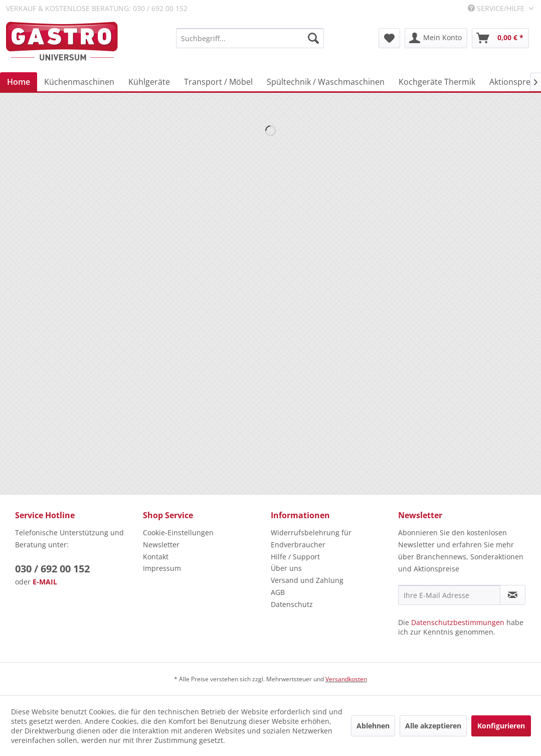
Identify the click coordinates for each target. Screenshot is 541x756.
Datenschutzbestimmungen (458, 622)
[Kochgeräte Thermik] (437, 82)
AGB (278, 592)
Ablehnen (373, 726)
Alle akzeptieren (433, 726)
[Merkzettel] (389, 38)
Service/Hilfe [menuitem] (497, 8)
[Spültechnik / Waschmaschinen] (326, 82)
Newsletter (161, 545)
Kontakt (156, 557)
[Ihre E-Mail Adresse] (449, 595)
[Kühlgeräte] (149, 82)
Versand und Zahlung (307, 580)
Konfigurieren (501, 726)
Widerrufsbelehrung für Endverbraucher (311, 539)
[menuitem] (250, 38)
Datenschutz (292, 604)
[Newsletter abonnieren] (513, 595)
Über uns (286, 568)
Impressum (162, 568)
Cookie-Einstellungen (178, 533)
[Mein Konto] (436, 38)
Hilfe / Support (295, 557)
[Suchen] (313, 38)
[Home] (19, 82)
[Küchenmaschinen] (79, 82)
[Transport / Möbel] (218, 82)
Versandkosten (346, 679)
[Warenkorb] (500, 38)
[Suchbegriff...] (250, 38)
